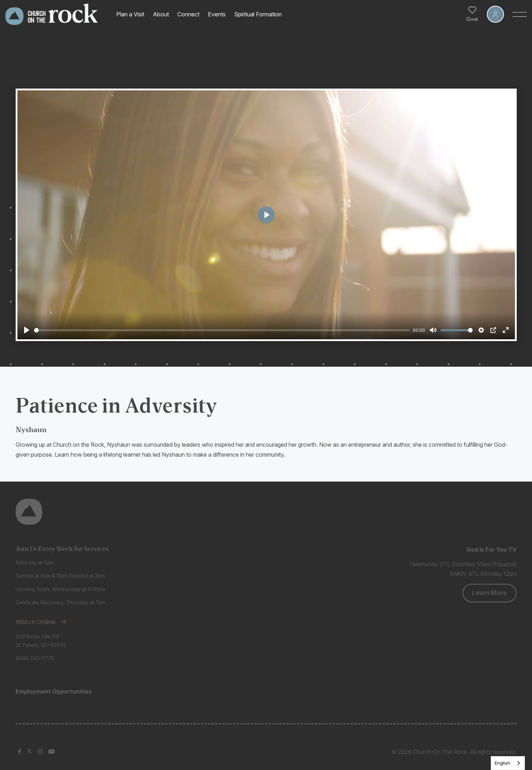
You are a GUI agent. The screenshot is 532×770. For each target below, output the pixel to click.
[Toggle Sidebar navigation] (520, 14)
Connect (188, 14)
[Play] (27, 330)
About (161, 14)
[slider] (222, 330)
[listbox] (508, 763)
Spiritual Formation (258, 14)
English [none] (503, 763)
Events (217, 14)
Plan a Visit (130, 14)
